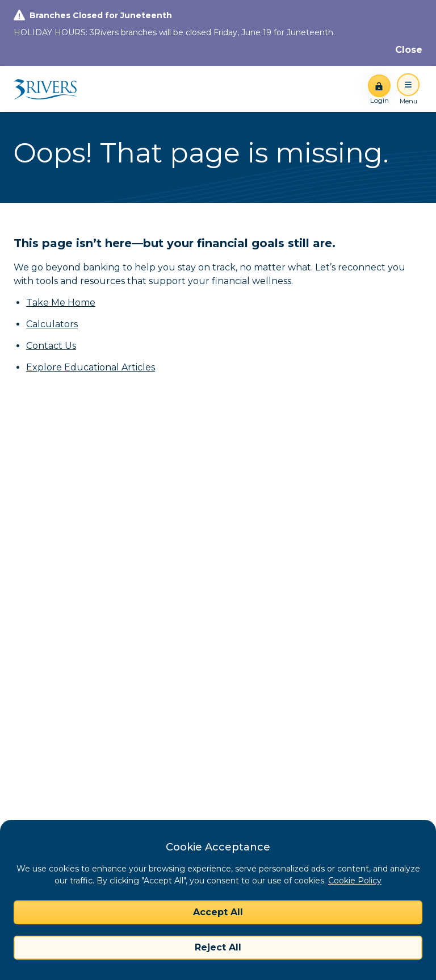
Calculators (52, 324)
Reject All (218, 947)
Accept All (218, 912)
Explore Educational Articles (91, 367)
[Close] (409, 50)
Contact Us (51, 346)
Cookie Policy (355, 881)
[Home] (49, 89)
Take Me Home (61, 303)
